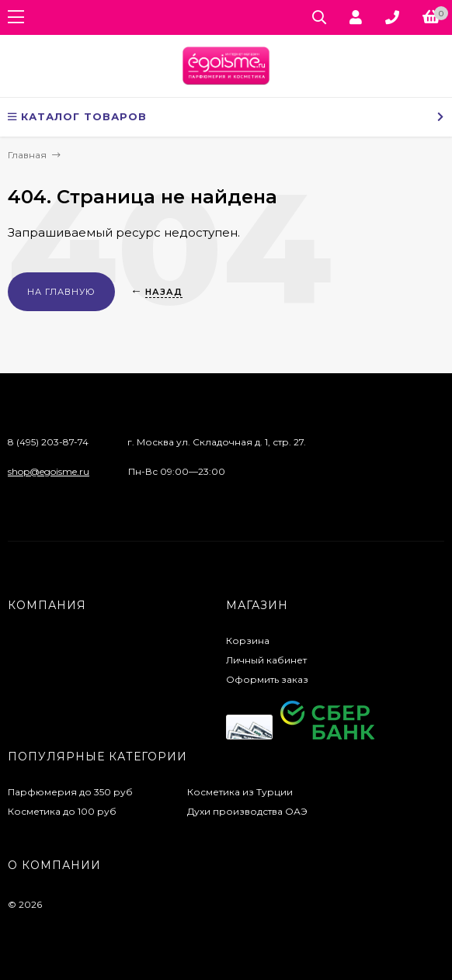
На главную (61, 292)
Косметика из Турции (240, 792)
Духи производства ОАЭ (247, 811)
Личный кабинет (266, 660)
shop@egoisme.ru (49, 471)
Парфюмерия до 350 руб (70, 792)
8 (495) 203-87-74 (48, 442)
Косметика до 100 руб (62, 811)
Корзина (248, 641)
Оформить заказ (267, 679)
